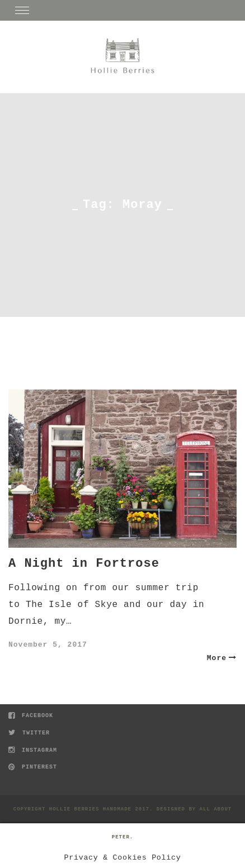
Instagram (33, 750)
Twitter (29, 733)
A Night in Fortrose (84, 564)
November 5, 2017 (48, 645)
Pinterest (33, 767)
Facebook (31, 716)
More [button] (222, 658)
